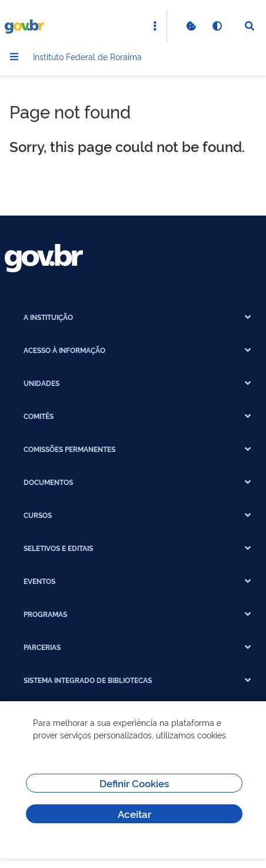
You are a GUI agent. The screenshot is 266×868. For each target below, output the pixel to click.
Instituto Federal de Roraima (87, 56)
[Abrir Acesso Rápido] (155, 26)
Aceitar (134, 813)
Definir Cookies (134, 783)
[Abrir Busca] (250, 26)
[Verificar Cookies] (191, 26)
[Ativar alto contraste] (217, 26)
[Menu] (14, 57)
